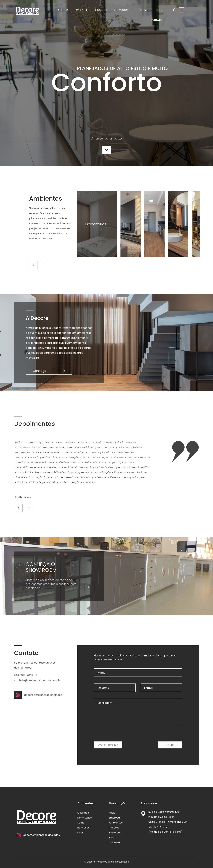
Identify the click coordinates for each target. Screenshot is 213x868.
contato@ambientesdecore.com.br (38, 680)
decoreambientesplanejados (35, 695)
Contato (156, 20)
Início (112, 813)
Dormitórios (85, 818)
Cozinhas (83, 813)
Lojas (80, 833)
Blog (159, 10)
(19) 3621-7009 (26, 675)
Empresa (114, 818)
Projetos (101, 10)
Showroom (121, 10)
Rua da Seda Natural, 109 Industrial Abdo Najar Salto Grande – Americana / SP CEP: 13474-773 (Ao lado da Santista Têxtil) (168, 822)
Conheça (49, 371)
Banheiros (83, 828)
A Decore (63, 10)
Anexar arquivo (108, 745)
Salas (81, 823)
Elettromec (142, 10)
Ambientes (82, 10)
